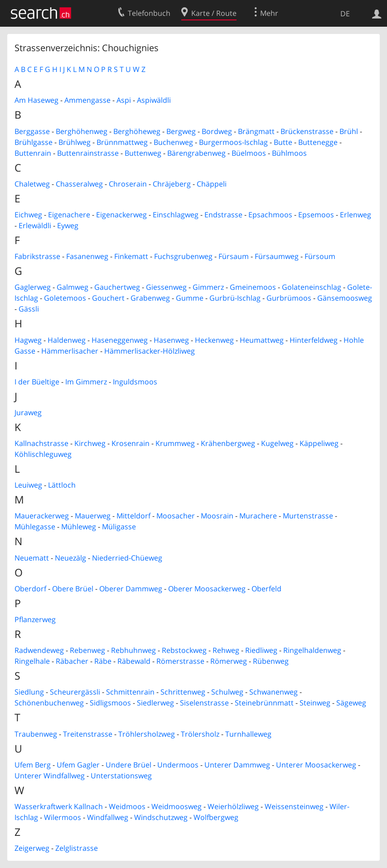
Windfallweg (108, 817)
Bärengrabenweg (196, 153)
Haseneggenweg (120, 340)
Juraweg (28, 412)
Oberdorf (30, 589)
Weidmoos (127, 806)
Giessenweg (166, 287)
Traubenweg (36, 734)
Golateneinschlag (312, 287)
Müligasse (119, 527)
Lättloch (62, 485)
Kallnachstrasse (41, 443)
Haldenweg (67, 340)
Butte (283, 142)
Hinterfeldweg (314, 340)
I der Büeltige (37, 382)
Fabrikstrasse (37, 256)
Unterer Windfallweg (50, 776)
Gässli (29, 309)
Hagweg (28, 340)
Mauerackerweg (42, 516)
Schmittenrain (130, 692)
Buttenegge (318, 142)
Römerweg (229, 661)
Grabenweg (150, 298)
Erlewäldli (35, 225)
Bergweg (181, 131)
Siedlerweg (155, 703)
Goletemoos (65, 298)
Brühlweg (75, 142)
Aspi (124, 100)
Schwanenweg (273, 692)
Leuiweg (28, 485)
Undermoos (178, 765)
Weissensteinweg (294, 806)
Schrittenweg (183, 692)
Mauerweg (93, 516)
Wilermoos (63, 817)
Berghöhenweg (82, 131)
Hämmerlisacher (70, 351)
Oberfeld (266, 589)
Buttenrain (33, 153)
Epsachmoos (270, 215)
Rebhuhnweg (133, 650)
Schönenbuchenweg (49, 703)
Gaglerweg (33, 287)
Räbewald (134, 661)
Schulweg (227, 692)
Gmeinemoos (253, 287)
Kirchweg (90, 443)
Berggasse (32, 131)
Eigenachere (69, 215)
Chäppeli (212, 184)
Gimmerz (208, 287)
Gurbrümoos (289, 298)
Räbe (103, 661)
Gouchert (108, 298)
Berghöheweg (137, 131)
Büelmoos (249, 153)
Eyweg (68, 225)
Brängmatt (256, 131)
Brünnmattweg (122, 142)
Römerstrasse (180, 661)
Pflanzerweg (35, 619)
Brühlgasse (34, 142)
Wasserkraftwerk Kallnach (59, 806)
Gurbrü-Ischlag (235, 298)
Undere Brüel (128, 765)
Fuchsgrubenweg (183, 256)
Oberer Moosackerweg (207, 589)
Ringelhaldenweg (312, 650)
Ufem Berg (33, 765)
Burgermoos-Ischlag (233, 142)
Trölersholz (200, 734)
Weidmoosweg (177, 806)
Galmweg (73, 287)
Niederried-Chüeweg (127, 558)
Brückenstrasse (307, 131)
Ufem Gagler (78, 765)
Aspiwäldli (154, 100)
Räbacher (72, 661)
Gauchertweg (117, 287)
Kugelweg (277, 443)
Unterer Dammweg (237, 765)
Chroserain (128, 184)
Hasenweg (171, 340)
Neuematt (32, 558)
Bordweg (217, 131)
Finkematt (131, 256)
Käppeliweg (319, 443)
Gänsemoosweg (345, 298)
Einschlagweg (176, 215)
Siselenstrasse (204, 703)
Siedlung (29, 692)
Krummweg (175, 443)
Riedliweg (261, 650)
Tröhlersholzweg (147, 734)
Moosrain (217, 516)
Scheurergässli (75, 692)
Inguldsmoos (135, 382)
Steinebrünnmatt (264, 703)
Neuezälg (70, 558)
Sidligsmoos (110, 703)
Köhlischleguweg (43, 454)
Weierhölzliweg (233, 806)
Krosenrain (131, 443)
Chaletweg (32, 184)
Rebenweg (87, 650)
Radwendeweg (39, 650)
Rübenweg (271, 661)
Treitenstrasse (88, 734)
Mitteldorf (133, 516)
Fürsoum (320, 256)
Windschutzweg (161, 817)
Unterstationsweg (121, 776)
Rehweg (226, 650)
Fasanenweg (87, 256)
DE (345, 14)
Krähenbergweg (228, 443)
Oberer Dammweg (131, 589)
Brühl (349, 131)
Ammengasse (87, 100)
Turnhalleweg (248, 734)
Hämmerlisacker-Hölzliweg (150, 351)
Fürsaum (234, 256)
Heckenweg (214, 340)
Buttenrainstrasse (88, 153)
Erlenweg (356, 215)
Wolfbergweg (216, 817)
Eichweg (28, 215)
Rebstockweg (184, 650)
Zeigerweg (32, 848)
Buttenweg (143, 153)
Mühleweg (79, 527)
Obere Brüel (73, 589)
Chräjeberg (172, 184)
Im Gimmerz (86, 382)
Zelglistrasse (77, 848)
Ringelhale (32, 661)
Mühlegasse (35, 527)
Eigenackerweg (121, 215)
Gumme (190, 298)
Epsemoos (316, 215)
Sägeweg (351, 703)
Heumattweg (262, 340)
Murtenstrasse (308, 516)
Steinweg (315, 703)
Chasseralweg (79, 184)
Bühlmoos (289, 153)
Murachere (258, 516)
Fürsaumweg (277, 256)
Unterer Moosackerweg (316, 765)
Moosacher (176, 516)
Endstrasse (223, 215)
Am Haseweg (36, 100)
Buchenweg (173, 142)
